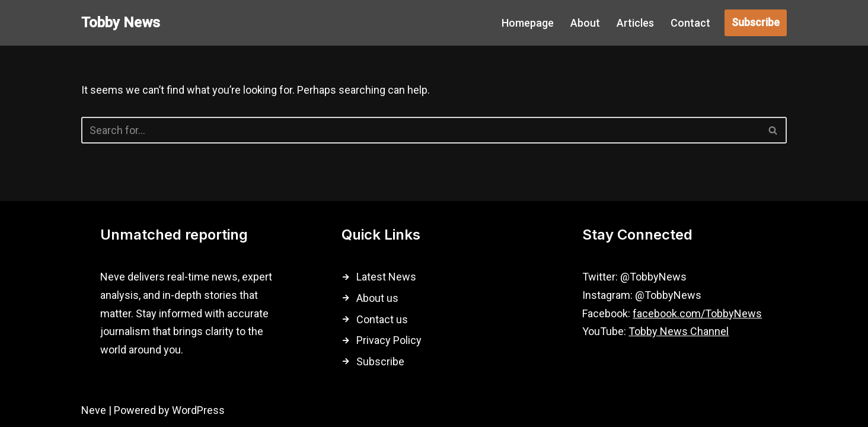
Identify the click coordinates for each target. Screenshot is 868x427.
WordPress (198, 410)
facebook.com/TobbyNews (697, 313)
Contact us (382, 319)
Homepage (528, 23)
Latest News (386, 277)
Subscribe (756, 22)
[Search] (421, 130)
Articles (635, 23)
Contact (690, 23)
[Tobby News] (121, 23)
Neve (94, 410)
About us (377, 298)
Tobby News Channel (679, 331)
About (585, 23)
